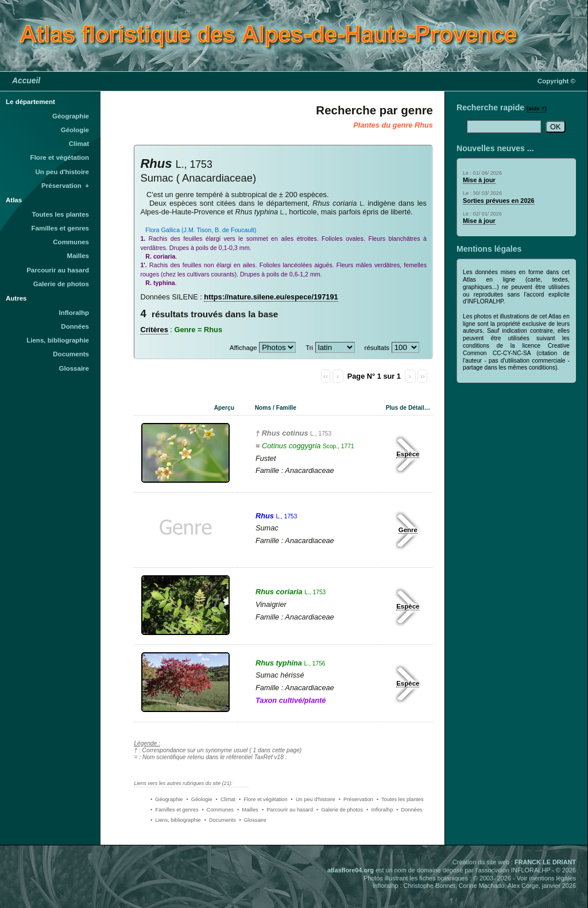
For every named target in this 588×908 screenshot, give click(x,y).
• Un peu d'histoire (313, 799)
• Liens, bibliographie (176, 820)
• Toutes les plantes (400, 799)
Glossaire (74, 368)
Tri (309, 348)
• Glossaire (253, 820)
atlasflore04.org (351, 870)
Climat (79, 144)
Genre (408, 530)
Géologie (75, 130)
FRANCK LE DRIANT (545, 862)
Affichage (243, 348)
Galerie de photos (61, 284)
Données (75, 326)
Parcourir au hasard (58, 270)
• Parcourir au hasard (287, 810)
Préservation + (65, 186)
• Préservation (356, 799)
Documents (71, 354)
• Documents (220, 820)
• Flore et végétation (263, 799)
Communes (71, 242)
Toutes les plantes (60, 214)
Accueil (26, 80)
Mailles (78, 256)
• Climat (226, 799)
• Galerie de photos (340, 810)
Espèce (408, 454)
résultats (377, 348)
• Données (409, 810)
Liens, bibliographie (58, 340)
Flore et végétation (60, 157)
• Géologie (199, 799)
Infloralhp (74, 313)
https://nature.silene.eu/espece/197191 (271, 297)
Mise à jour (479, 180)
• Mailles (248, 810)
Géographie (71, 116)
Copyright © (556, 81)
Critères (154, 330)
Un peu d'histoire (62, 172)
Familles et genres (61, 228)
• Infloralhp (380, 810)
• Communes (218, 810)
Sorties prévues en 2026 (499, 201)
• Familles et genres (175, 810)
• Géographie (167, 799)
